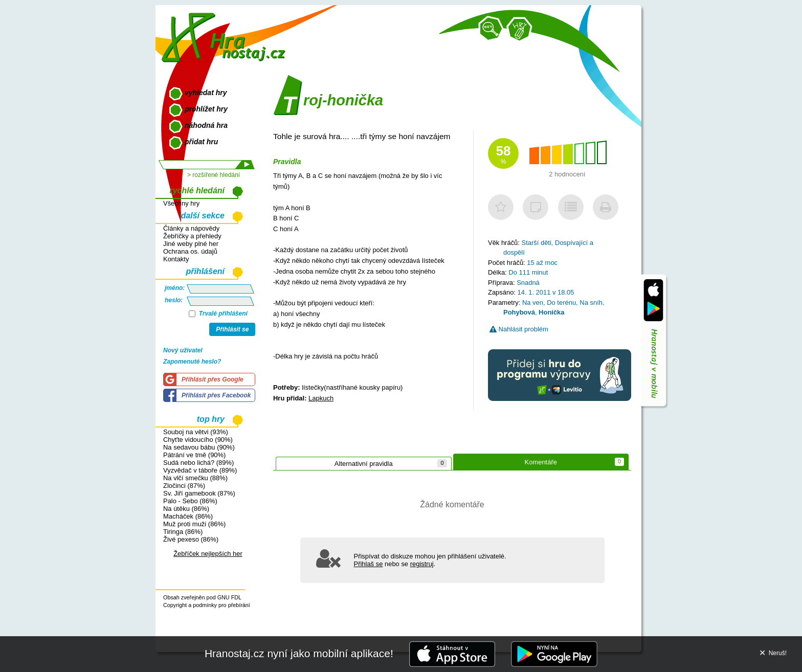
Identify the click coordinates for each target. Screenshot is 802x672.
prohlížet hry (206, 109)
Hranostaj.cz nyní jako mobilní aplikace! (299, 653)
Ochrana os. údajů (190, 251)
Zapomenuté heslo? (192, 362)
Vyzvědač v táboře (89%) (200, 470)
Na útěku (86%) (186, 509)
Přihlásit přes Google (213, 379)
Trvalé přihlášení (218, 313)
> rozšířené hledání (214, 175)
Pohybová (519, 312)
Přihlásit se (232, 329)
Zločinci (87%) (184, 486)
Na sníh (591, 303)
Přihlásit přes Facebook (216, 395)
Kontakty (176, 259)
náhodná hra (206, 125)
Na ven (533, 303)
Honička (551, 312)
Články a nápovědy (191, 228)
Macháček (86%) (188, 516)
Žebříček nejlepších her (208, 554)
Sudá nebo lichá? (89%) (198, 463)
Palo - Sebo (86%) (190, 501)
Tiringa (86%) (183, 532)
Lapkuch (321, 398)
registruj (422, 564)
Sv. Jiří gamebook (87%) (199, 493)
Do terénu (561, 303)
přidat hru (201, 142)
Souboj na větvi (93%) (196, 432)
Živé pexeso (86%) (191, 539)
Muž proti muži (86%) (194, 524)
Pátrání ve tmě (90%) (194, 455)
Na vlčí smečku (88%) (195, 478)
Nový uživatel (183, 350)
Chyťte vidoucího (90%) (198, 440)
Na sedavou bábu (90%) (199, 447)
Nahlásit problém (519, 329)
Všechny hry (181, 203)
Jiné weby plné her (191, 244)
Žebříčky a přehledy (192, 236)
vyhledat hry (206, 93)
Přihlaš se (369, 564)
